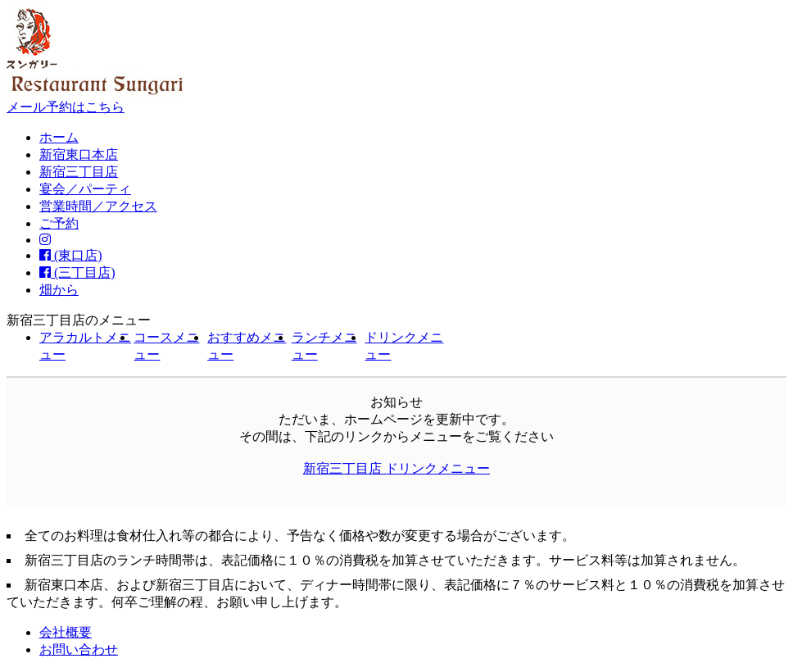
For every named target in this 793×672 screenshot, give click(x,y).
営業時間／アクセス (98, 206)
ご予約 (59, 223)
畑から (59, 290)
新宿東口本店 (79, 154)
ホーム (59, 137)
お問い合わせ (79, 649)
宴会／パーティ (85, 189)
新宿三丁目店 (79, 172)
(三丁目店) (77, 272)
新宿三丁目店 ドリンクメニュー (396, 468)
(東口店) (71, 255)
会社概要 (66, 632)
